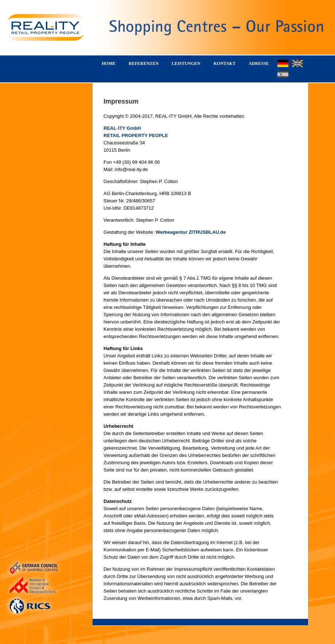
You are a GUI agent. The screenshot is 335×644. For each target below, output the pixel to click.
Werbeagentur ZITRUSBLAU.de (191, 232)
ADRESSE (259, 63)
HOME (109, 63)
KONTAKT (225, 63)
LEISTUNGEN (186, 63)
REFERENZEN (144, 63)
